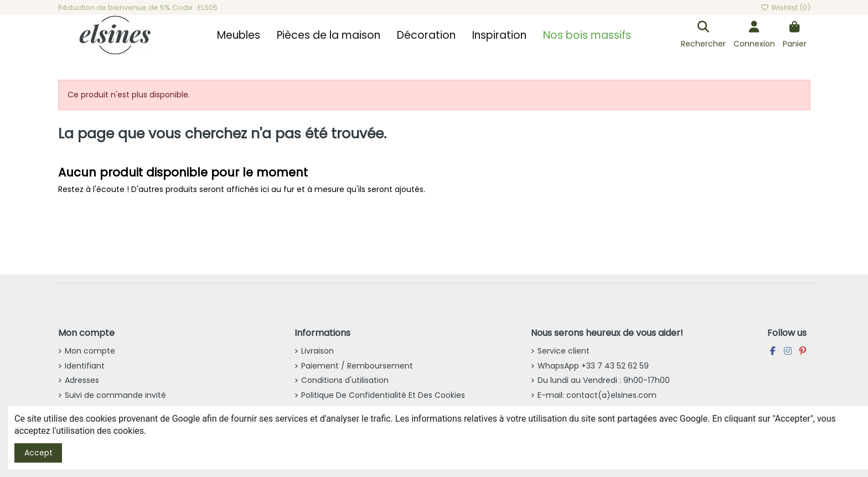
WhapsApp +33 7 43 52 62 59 (593, 366)
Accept (38, 453)
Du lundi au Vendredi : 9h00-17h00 (604, 380)
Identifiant (85, 366)
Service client (564, 351)
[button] (239, 35)
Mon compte (90, 351)
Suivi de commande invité (115, 395)
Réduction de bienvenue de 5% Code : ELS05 (138, 7)
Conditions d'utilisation (345, 380)
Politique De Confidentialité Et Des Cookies (383, 395)
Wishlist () (785, 7)
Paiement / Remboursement (357, 366)
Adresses (82, 380)
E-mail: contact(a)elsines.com (597, 395)
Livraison (317, 351)
